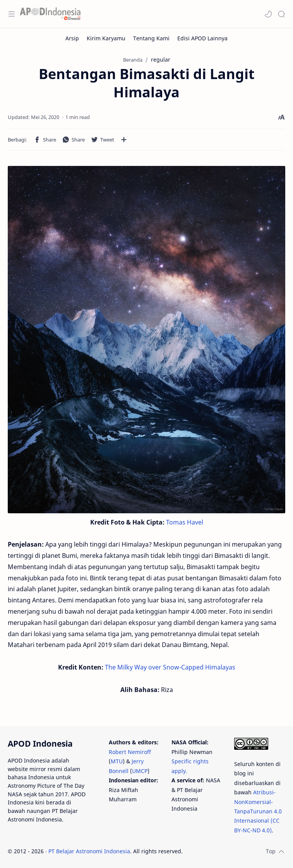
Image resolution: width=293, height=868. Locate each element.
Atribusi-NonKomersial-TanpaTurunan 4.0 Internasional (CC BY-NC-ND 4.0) (258, 811)
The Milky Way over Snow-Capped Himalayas (170, 667)
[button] (268, 14)
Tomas (176, 522)
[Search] (281, 14)
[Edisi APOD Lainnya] (202, 38)
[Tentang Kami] (151, 38)
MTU (117, 761)
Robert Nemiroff (130, 752)
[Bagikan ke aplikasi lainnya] (124, 140)
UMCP (140, 771)
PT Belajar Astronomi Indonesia (89, 851)
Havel (195, 522)
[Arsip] (72, 38)
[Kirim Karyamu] (106, 38)
